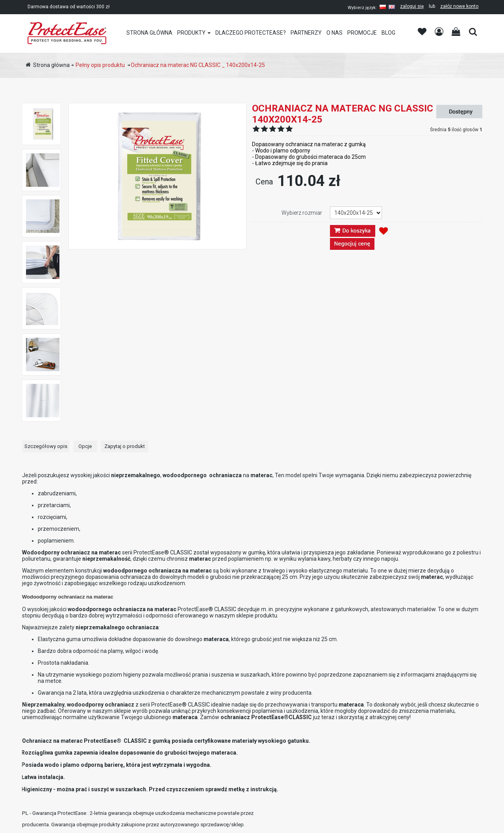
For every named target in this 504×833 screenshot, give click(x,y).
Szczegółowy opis (46, 446)
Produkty (191, 33)
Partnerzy (306, 33)
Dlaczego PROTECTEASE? (251, 33)
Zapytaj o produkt (125, 446)
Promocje (362, 33)
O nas (334, 33)
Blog (388, 33)
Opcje (85, 446)
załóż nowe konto (459, 6)
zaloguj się (412, 6)
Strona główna (149, 33)
